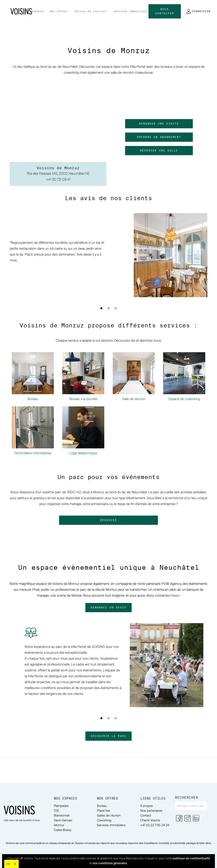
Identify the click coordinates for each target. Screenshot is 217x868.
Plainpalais (61, 806)
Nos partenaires (151, 811)
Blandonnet (62, 816)
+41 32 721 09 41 (58, 180)
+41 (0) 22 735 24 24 (155, 825)
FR (8, 864)
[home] (21, 11)
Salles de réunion (90, 11)
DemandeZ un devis (108, 608)
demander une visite (159, 124)
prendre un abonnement (159, 137)
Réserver (108, 520)
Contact (146, 816)
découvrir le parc (108, 736)
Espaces (38, 11)
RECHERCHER (187, 798)
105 (56, 811)
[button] (38, 11)
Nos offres (58, 11)
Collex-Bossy (63, 830)
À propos (147, 806)
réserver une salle (159, 151)
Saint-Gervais (63, 820)
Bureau (102, 806)
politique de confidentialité (191, 859)
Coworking (104, 820)
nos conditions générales (110, 863)
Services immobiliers (131, 11)
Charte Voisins (150, 820)
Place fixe (103, 811)
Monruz (59, 825)
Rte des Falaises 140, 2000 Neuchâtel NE (58, 174)
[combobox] (11, 864)
